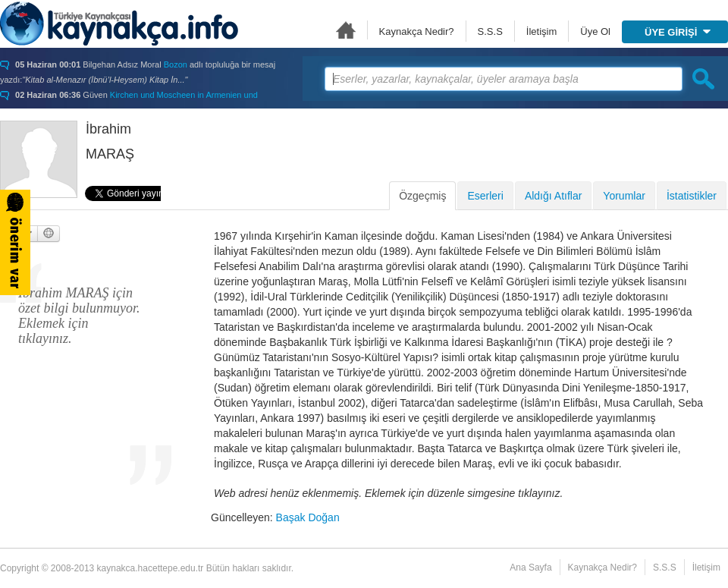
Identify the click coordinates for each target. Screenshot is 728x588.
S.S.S (490, 31)
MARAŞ (110, 154)
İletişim (541, 31)
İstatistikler (692, 196)
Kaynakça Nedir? (417, 31)
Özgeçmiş (422, 196)
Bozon (176, 64)
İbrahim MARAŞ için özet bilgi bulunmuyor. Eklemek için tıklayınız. (79, 316)
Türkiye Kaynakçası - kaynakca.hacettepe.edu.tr (119, 24)
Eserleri (485, 196)
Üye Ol (595, 31)
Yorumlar (624, 196)
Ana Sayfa (346, 30)
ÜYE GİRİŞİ (678, 32)
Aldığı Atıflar (553, 196)
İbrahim (108, 129)
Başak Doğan (308, 517)
